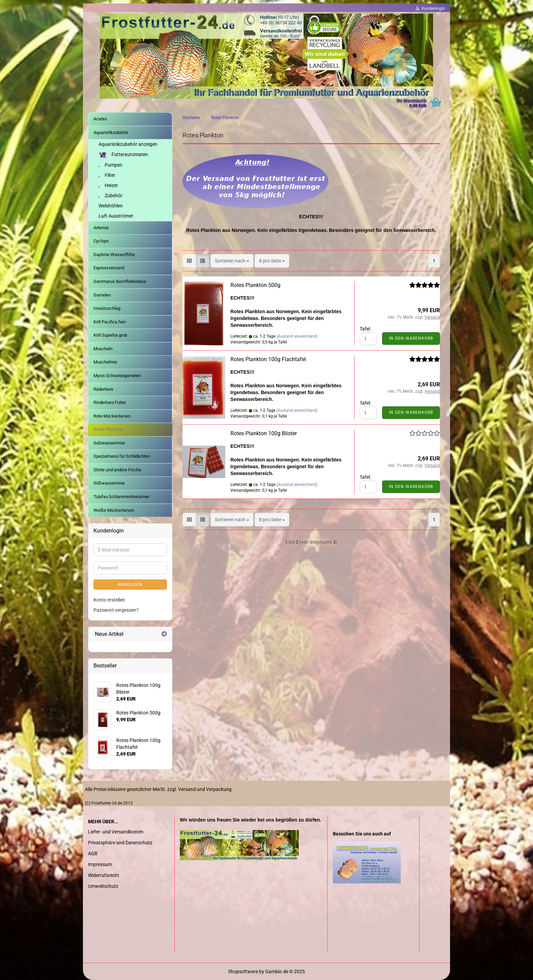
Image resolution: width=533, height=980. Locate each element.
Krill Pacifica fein (110, 322)
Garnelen (102, 295)
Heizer (108, 185)
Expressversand (109, 268)
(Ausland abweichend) (297, 336)
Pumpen (110, 165)
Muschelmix (105, 362)
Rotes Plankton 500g (255, 285)
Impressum (100, 864)
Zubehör (110, 196)
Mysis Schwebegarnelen (117, 376)
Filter (107, 175)
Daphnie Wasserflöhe (114, 255)
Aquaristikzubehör (111, 132)
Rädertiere (103, 389)
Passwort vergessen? (116, 610)
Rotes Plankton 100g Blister (264, 433)
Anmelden (130, 585)
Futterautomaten (123, 155)
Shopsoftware (243, 971)
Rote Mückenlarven (112, 416)
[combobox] (232, 261)
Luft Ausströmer (116, 216)
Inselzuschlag (107, 308)
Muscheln (103, 349)
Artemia (101, 228)
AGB (93, 854)
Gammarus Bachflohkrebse (120, 281)
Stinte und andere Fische (117, 470)
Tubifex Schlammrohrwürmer (121, 497)
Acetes (100, 119)
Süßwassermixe (109, 483)
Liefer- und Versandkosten (116, 832)
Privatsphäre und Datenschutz (120, 843)
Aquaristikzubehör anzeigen (128, 144)
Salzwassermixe (109, 443)
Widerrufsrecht (104, 875)
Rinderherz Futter (110, 402)
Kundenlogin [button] (430, 9)
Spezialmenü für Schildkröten (122, 456)
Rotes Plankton (108, 429)
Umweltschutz (103, 886)
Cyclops (101, 241)
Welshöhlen (111, 206)
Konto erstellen (109, 600)
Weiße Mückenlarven (114, 510)
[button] (189, 261)
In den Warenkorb (411, 338)
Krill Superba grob (110, 335)
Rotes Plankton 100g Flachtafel (268, 359)
